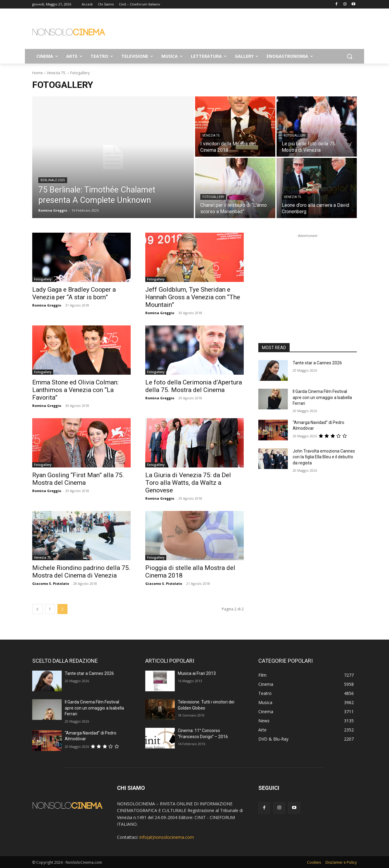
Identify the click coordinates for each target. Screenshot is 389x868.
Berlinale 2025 (53, 180)
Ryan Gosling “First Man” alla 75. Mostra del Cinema (78, 479)
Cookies (314, 862)
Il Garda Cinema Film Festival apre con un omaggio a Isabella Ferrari (322, 397)
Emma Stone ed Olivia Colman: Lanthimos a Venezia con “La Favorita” (75, 390)
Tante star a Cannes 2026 (317, 363)
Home (38, 73)
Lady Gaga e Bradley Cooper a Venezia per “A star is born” (74, 293)
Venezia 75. (57, 73)
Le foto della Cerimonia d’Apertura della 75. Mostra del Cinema (194, 386)
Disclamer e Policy (341, 862)
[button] (349, 56)
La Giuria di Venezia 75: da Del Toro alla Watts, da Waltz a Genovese (188, 483)
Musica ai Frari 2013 (197, 673)
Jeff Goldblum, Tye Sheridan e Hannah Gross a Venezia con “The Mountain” (193, 297)
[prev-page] (37, 609)
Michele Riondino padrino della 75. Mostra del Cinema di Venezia (81, 572)
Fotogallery (295, 135)
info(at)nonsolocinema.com (167, 837)
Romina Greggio (47, 305)
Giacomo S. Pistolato (51, 583)
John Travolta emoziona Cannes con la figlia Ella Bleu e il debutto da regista (324, 457)
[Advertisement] (240, 31)
